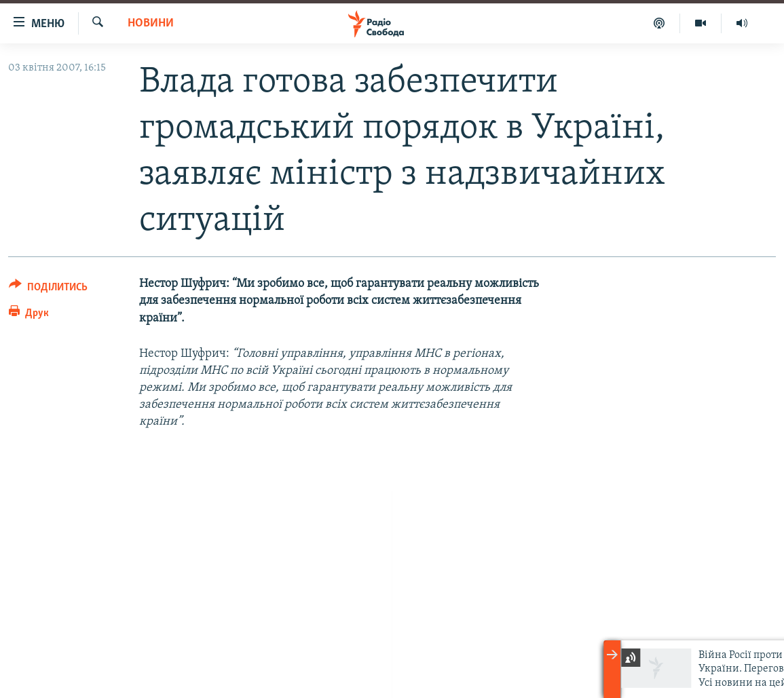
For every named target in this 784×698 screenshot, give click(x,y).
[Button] (48, 289)
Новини (151, 23)
